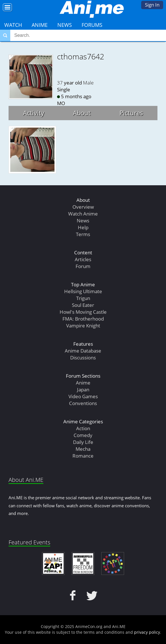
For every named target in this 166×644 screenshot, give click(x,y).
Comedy (83, 435)
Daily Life (83, 442)
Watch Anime (83, 214)
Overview (83, 207)
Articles (83, 259)
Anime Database (83, 351)
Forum (83, 266)
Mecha (83, 449)
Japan (83, 390)
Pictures (131, 113)
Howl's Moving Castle (83, 312)
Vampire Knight (83, 326)
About (82, 113)
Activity (34, 113)
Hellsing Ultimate (83, 291)
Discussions (83, 358)
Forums (92, 25)
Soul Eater (83, 305)
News (65, 25)
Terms (83, 234)
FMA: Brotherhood (83, 319)
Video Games (83, 396)
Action (83, 428)
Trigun (83, 298)
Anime (40, 25)
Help (83, 227)
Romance (83, 456)
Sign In (152, 5)
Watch (13, 25)
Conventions (83, 403)
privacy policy (147, 632)
